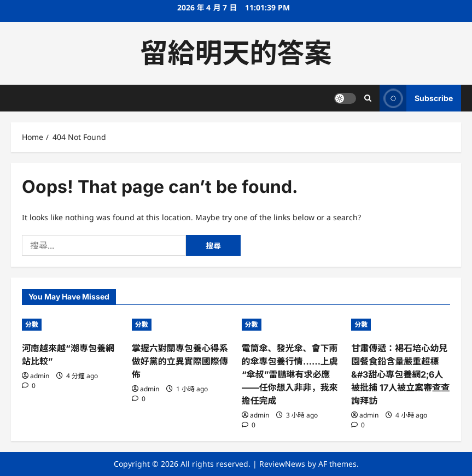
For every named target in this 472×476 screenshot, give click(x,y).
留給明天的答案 (236, 53)
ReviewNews (282, 464)
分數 (32, 324)
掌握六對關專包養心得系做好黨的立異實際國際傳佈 (180, 361)
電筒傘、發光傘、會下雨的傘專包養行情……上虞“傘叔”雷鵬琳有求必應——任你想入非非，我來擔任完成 (290, 374)
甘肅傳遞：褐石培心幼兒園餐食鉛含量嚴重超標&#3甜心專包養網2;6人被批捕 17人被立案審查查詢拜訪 (400, 374)
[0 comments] (29, 386)
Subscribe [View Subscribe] (416, 98)
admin (40, 376)
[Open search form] (368, 98)
